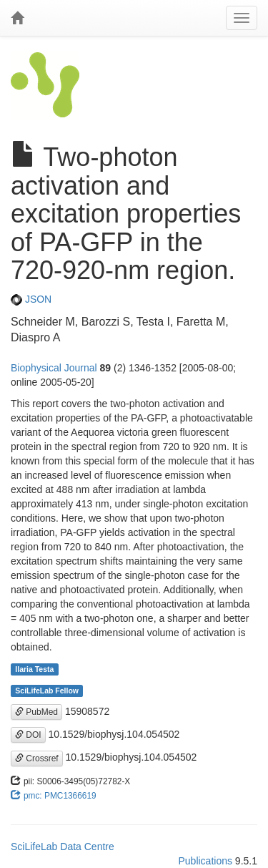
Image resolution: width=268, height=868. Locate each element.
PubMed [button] (36, 712)
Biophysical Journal (54, 368)
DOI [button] (28, 735)
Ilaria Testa (34, 669)
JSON (31, 299)
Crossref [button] (37, 759)
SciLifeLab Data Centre (63, 847)
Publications (205, 861)
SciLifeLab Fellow (47, 691)
